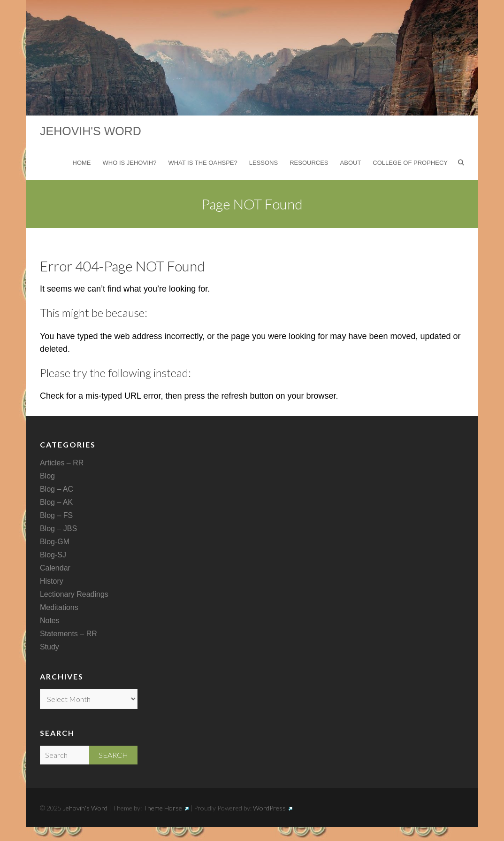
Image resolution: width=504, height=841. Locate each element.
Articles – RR (62, 463)
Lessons (263, 163)
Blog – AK (56, 502)
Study (50, 647)
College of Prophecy (410, 163)
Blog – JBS (58, 529)
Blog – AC (57, 489)
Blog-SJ (53, 555)
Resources (309, 163)
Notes (50, 621)
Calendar (55, 568)
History (52, 581)
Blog (47, 476)
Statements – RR (69, 634)
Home (82, 163)
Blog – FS (56, 515)
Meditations (59, 607)
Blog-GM (55, 542)
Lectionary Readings (74, 594)
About (351, 163)
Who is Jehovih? (130, 163)
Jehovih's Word (91, 131)
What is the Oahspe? (202, 163)
